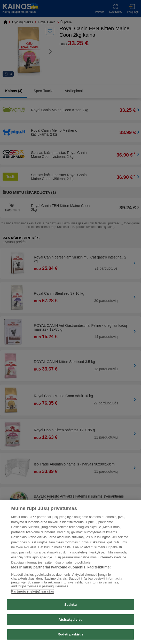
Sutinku (71, 605)
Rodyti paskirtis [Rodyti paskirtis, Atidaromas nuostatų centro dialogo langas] (71, 634)
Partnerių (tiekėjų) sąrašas (33, 591)
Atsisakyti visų (70, 620)
